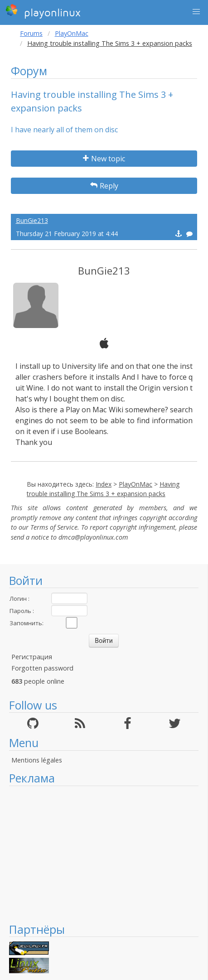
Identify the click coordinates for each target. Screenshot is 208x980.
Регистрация (32, 657)
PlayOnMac (72, 33)
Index (104, 484)
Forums (31, 33)
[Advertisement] (104, 854)
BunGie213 (32, 220)
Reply (104, 186)
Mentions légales (37, 760)
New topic (104, 159)
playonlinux (43, 11)
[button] (196, 12)
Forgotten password (42, 668)
